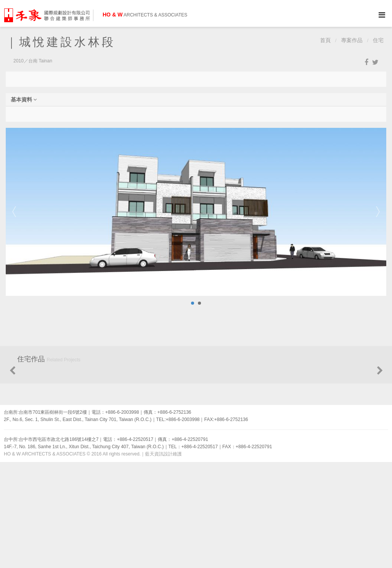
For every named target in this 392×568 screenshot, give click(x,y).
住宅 (378, 40)
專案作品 (352, 40)
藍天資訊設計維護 (163, 560)
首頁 (325, 40)
